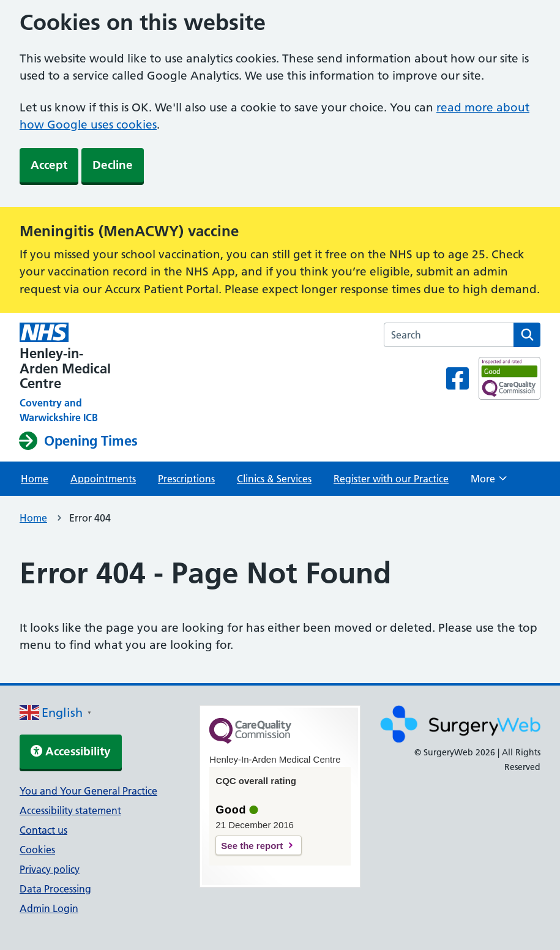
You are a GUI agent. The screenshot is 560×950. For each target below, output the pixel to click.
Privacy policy (50, 869)
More (489, 482)
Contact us (43, 830)
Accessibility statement (70, 810)
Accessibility (71, 751)
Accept (49, 165)
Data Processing (55, 889)
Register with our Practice (391, 479)
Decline (113, 165)
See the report (252, 846)
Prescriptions (186, 479)
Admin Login (49, 908)
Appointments (103, 479)
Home (35, 479)
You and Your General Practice (88, 791)
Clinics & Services (274, 479)
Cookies (37, 850)
